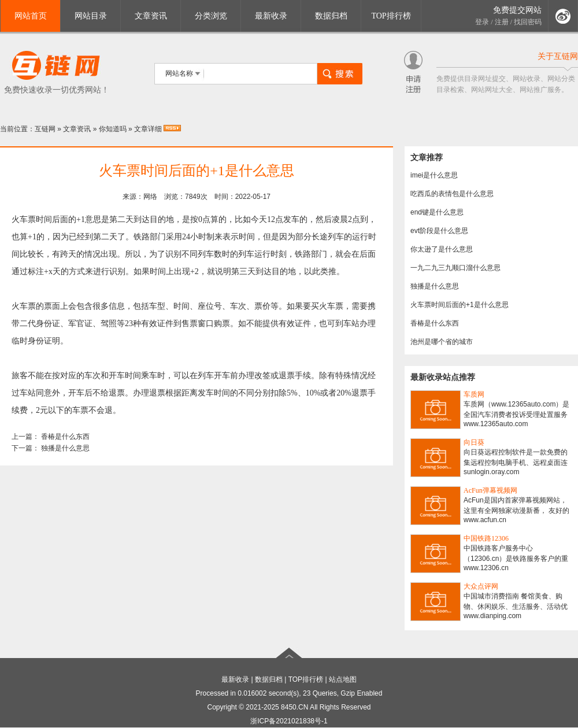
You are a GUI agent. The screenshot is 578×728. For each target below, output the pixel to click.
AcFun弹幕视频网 (490, 490)
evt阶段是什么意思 (439, 231)
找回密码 (528, 22)
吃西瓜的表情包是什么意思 (452, 194)
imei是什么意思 (434, 175)
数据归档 (331, 16)
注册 (502, 22)
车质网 (474, 394)
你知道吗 (113, 129)
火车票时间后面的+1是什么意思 (460, 305)
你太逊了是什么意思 (442, 249)
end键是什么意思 (437, 212)
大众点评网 (481, 586)
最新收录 (271, 16)
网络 (150, 197)
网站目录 (91, 16)
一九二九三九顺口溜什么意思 (455, 268)
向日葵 (474, 442)
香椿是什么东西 (65, 437)
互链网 (45, 129)
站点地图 (343, 679)
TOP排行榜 (391, 16)
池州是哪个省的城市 (442, 342)
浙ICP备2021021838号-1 (289, 721)
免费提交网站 (517, 10)
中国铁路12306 (486, 538)
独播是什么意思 (65, 448)
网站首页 (31, 16)
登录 (482, 22)
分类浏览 (211, 16)
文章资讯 (151, 16)
